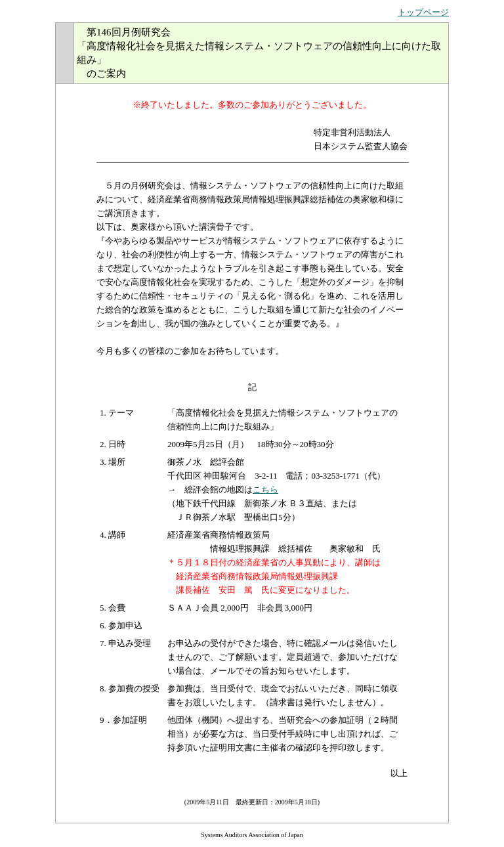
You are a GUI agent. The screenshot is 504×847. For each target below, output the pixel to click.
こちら (265, 489)
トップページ (423, 12)
